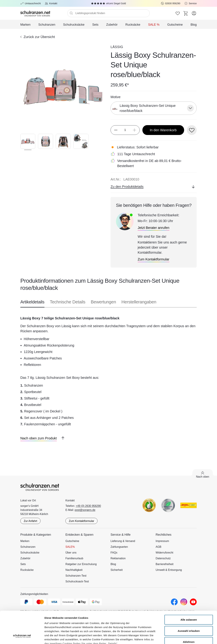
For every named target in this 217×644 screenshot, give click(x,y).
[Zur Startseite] (44, 13)
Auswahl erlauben (189, 603)
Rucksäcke (133, 25)
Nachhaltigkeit (74, 570)
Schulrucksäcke (74, 25)
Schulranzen (47, 25)
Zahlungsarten (119, 547)
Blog (194, 25)
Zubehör (112, 25)
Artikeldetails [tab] (32, 302)
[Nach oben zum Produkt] (39, 438)
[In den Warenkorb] (163, 130)
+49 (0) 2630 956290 (88, 506)
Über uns (71, 553)
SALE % (154, 25)
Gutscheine (175, 25)
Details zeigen (180, 637)
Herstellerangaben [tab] (139, 302)
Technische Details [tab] (68, 302)
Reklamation (118, 558)
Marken (25, 25)
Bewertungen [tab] (103, 302)
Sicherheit (117, 570)
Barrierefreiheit (165, 564)
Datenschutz (163, 558)
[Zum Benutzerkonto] (194, 13)
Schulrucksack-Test (77, 581)
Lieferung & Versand (123, 541)
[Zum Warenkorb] (186, 13)
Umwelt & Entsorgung (169, 570)
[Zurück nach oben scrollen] (62, 438)
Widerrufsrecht (164, 553)
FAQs (114, 553)
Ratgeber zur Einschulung (81, 564)
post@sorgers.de (85, 510)
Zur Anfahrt (30, 521)
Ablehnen (189, 614)
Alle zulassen (189, 592)
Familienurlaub (74, 558)
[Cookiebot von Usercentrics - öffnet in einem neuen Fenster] (22, 637)
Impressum (162, 541)
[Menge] (125, 130)
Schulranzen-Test (76, 576)
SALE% (70, 547)
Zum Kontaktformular (81, 521)
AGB (159, 547)
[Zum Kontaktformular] (154, 259)
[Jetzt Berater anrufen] (154, 228)
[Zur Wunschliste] (178, 13)
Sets (95, 25)
